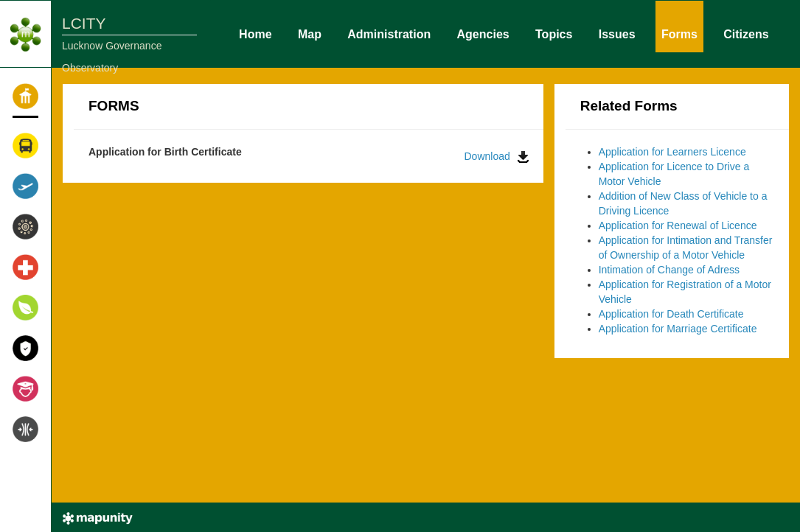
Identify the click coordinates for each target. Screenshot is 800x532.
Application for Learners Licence (672, 152)
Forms (679, 33)
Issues (617, 33)
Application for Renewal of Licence (678, 225)
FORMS (114, 106)
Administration (389, 33)
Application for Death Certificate (671, 314)
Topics (554, 33)
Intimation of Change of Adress (669, 270)
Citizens (746, 33)
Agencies (483, 33)
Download (497, 157)
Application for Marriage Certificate (678, 329)
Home (255, 33)
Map (310, 33)
